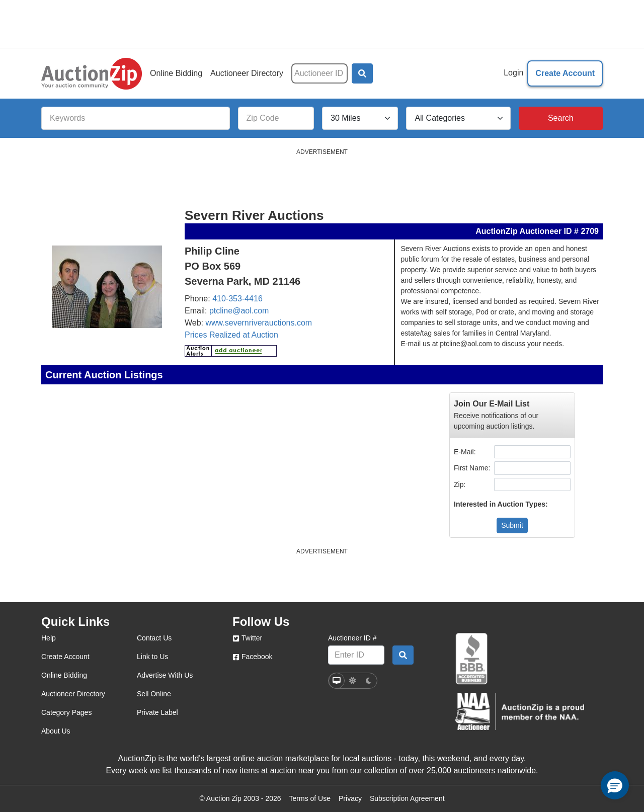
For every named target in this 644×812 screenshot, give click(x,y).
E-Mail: (466, 452)
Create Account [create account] (65, 657)
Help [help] (49, 638)
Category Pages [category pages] (66, 712)
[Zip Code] (276, 118)
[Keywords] (136, 118)
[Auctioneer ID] (319, 73)
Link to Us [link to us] (152, 657)
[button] (362, 73)
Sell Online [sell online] (154, 694)
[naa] (520, 711)
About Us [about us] (56, 731)
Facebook (252, 657)
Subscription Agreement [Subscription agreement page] (407, 798)
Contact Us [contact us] (154, 638)
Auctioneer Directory (247, 73)
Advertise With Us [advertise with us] (165, 675)
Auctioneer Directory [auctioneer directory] (73, 694)
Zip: (461, 484)
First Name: (473, 468)
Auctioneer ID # (352, 638)
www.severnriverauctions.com (259, 323)
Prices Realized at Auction (231, 335)
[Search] (561, 118)
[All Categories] (458, 118)
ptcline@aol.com (239, 311)
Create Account (565, 73)
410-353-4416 (237, 299)
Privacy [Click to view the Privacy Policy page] (350, 798)
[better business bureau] (471, 659)
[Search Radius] (360, 118)
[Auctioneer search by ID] (403, 655)
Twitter (247, 638)
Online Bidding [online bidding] (64, 675)
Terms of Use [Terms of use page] (310, 798)
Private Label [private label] (157, 712)
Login (513, 73)
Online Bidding (176, 73)
